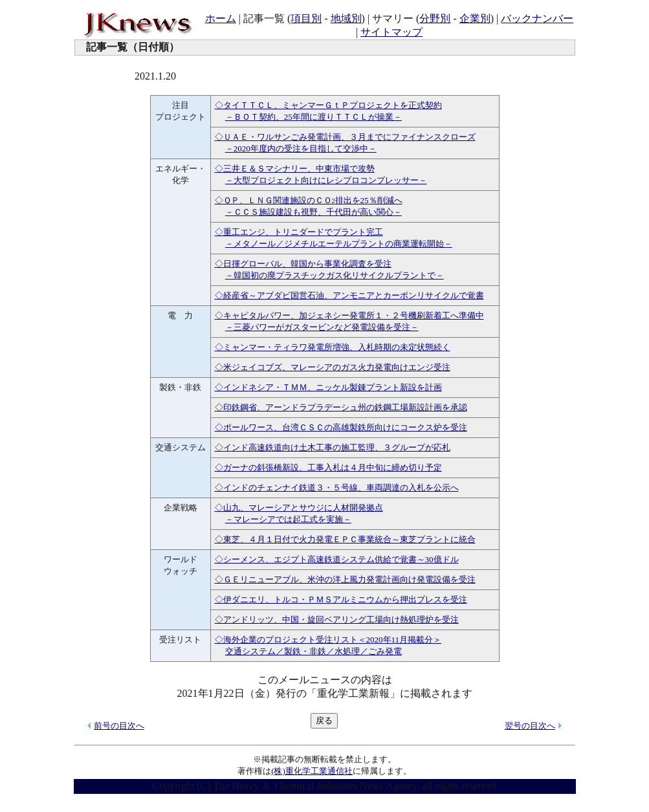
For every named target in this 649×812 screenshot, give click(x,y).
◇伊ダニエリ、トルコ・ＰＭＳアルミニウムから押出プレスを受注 (341, 599)
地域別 (346, 18)
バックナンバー (537, 18)
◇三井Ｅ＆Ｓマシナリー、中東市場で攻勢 (295, 169)
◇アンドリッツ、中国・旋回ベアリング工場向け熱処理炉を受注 (337, 620)
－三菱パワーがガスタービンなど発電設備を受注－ (322, 327)
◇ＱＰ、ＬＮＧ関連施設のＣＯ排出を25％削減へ (309, 200)
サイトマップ (391, 32)
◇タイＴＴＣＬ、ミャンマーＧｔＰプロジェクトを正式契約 (328, 105)
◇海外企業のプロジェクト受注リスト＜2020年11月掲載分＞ (328, 640)
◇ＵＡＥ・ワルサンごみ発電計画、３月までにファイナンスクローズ (345, 137)
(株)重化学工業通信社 (312, 771)
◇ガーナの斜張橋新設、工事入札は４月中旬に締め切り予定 (328, 467)
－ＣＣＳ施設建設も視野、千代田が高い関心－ (313, 212)
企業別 (475, 18)
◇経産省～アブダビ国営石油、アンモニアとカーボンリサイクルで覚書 (349, 295)
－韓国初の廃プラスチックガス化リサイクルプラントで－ (335, 275)
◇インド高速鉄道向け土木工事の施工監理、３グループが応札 (333, 447)
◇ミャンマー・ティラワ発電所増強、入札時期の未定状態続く (333, 347)
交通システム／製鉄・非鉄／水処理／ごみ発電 (313, 651)
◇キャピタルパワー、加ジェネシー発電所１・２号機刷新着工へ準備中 (349, 315)
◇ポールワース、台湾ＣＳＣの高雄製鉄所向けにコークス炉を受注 (341, 427)
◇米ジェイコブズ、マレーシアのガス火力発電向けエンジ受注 (333, 367)
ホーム (221, 18)
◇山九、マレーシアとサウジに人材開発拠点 (299, 508)
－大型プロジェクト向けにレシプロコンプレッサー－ (326, 180)
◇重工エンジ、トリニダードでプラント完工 (299, 232)
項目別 (306, 18)
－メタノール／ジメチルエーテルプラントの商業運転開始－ (339, 244)
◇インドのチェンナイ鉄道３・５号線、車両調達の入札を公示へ (337, 488)
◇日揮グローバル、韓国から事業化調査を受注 (303, 264)
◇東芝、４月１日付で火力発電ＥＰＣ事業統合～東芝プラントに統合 (345, 539)
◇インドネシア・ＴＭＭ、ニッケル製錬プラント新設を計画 (328, 387)
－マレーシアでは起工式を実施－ (288, 519)
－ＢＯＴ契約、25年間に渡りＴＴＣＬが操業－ (313, 117)
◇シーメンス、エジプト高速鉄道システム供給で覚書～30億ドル (337, 559)
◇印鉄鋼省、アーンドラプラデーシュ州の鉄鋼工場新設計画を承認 (341, 407)
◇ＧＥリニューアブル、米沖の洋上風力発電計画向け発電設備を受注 (345, 579)
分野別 (435, 18)
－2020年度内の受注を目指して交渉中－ (301, 148)
